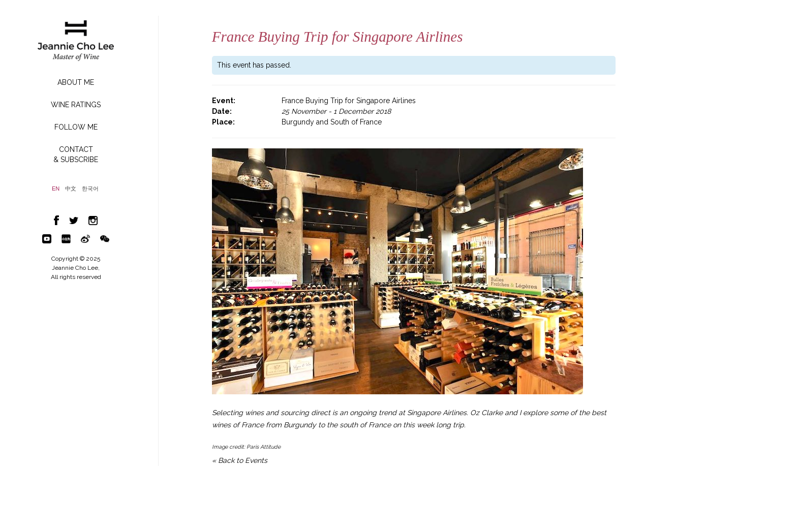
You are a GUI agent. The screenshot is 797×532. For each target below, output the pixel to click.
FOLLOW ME (76, 127)
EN (56, 189)
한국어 (90, 189)
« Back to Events (240, 460)
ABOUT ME (76, 82)
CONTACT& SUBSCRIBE (76, 154)
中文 (71, 189)
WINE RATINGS (76, 105)
